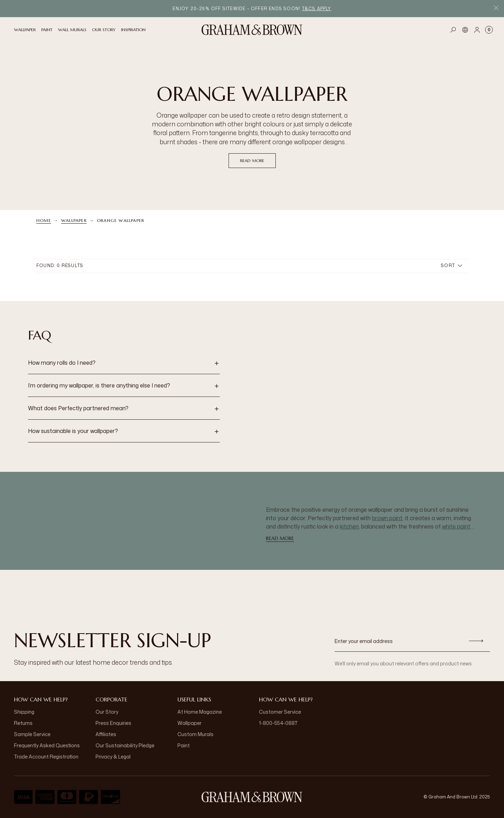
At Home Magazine (200, 712)
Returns (23, 723)
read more (252, 160)
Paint (184, 745)
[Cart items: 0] (489, 30)
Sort (451, 265)
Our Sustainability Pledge (125, 745)
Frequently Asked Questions (47, 745)
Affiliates (106, 734)
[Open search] (453, 30)
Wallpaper (74, 220)
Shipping (24, 712)
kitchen (349, 526)
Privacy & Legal (113, 757)
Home (44, 220)
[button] (124, 363)
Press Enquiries (113, 723)
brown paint (387, 518)
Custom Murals (195, 734)
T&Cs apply (317, 9)
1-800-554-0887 (278, 723)
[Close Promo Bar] (496, 9)
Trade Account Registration (46, 757)
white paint (456, 526)
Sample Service (32, 734)
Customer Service (280, 712)
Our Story (107, 712)
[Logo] (252, 30)
